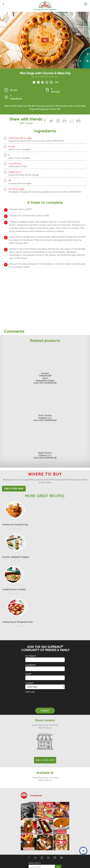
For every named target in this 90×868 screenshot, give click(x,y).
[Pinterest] (48, 858)
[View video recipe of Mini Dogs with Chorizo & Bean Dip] (45, 40)
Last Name (31, 665)
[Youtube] (61, 858)
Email (28, 674)
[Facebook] (29, 858)
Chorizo (44, 109)
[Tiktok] (55, 858)
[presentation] (45, 699)
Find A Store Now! (14, 489)
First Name (31, 656)
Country (30, 683)
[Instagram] (42, 858)
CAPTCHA (30, 692)
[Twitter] (35, 858)
